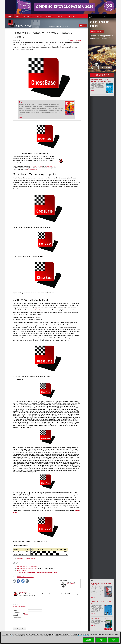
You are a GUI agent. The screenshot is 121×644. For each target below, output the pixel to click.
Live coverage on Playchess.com (27, 568)
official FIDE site (37, 166)
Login (104, 16)
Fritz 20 (22, 102)
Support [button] (60, 16)
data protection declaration (84, 636)
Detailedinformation (89, 640)
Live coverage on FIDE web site (27, 566)
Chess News (24, 26)
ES (68, 26)
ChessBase (23, 592)
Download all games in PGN (26, 559)
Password (17, 612)
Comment (15, 615)
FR (70, 26)
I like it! (71, 40)
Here (11, 636)
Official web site (22, 571)
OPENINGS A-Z (27, 16)
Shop (10, 16)
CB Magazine (39, 16)
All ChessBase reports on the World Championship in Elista (37, 573)
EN (66, 26)
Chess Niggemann (71, 584)
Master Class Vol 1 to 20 (99, 618)
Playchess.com (51, 166)
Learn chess (71, 16)
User (15, 610)
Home (18, 16)
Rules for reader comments (20, 607)
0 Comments (77, 40)
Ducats (49, 168)
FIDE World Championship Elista (25, 577)
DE (64, 26)
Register (26, 614)
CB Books (50, 16)
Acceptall (113, 640)
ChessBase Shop (32, 169)
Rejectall (101, 640)
